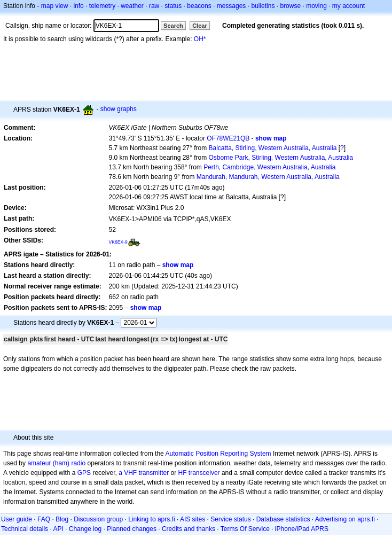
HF (183, 473)
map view (55, 6)
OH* (200, 39)
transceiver (204, 473)
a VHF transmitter (144, 473)
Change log (85, 529)
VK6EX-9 (118, 242)
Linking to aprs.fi (151, 519)
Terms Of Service (245, 529)
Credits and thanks (189, 529)
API (58, 529)
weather (132, 6)
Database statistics (283, 519)
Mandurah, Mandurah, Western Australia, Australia (268, 177)
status (173, 6)
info (78, 6)
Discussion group (98, 519)
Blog (62, 519)
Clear (200, 26)
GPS (84, 473)
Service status (230, 519)
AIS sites (193, 519)
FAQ (44, 519)
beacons (199, 6)
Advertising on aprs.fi (345, 519)
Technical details (25, 529)
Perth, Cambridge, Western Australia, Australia (269, 167)
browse (290, 6)
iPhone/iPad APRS (302, 529)
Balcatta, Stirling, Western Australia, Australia (272, 148)
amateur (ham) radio (56, 463)
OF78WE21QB (228, 138)
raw (154, 6)
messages (232, 6)
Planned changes (132, 529)
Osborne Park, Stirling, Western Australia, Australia (281, 158)
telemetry (102, 6)
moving (316, 6)
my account (348, 6)
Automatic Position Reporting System (218, 454)
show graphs (119, 109)
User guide (17, 519)
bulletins (263, 6)
